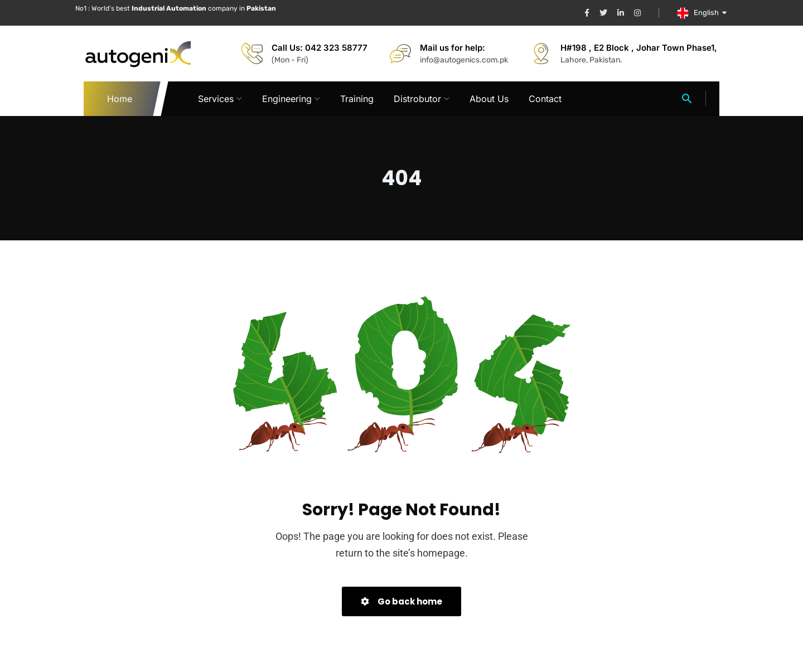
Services (216, 99)
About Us (489, 99)
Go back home (401, 601)
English (711, 13)
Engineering (287, 99)
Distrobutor (417, 99)
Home (120, 99)
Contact (545, 99)
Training (357, 99)
